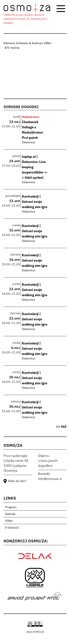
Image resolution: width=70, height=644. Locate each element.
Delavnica (28, 143)
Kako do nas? (17, 481)
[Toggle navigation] (61, 9)
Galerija (10, 514)
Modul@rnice (30, 117)
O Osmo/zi (12, 528)
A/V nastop (12, 48)
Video (9, 521)
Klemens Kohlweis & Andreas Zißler (28, 43)
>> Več (61, 426)
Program (11, 507)
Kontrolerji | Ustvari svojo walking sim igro (35, 202)
